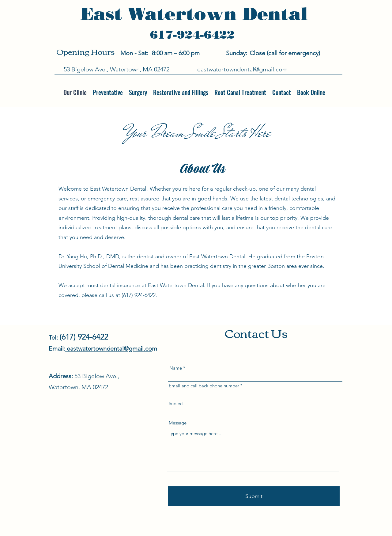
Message (178, 423)
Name (176, 368)
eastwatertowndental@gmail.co (109, 348)
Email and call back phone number (204, 386)
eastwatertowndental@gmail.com (242, 69)
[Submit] (254, 496)
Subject (176, 403)
